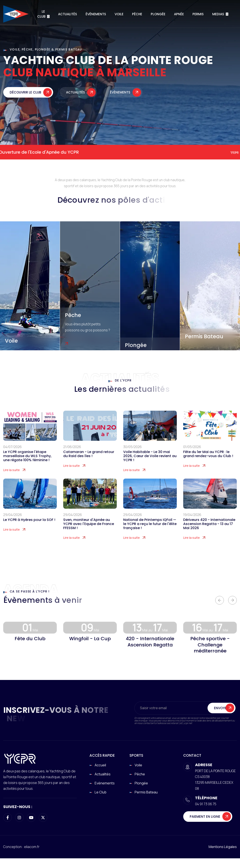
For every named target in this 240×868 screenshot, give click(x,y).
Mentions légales (223, 847)
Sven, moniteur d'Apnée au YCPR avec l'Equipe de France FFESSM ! (89, 531)
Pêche (137, 14)
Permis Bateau (204, 336)
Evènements (105, 783)
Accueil (100, 765)
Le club (101, 792)
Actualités (68, 14)
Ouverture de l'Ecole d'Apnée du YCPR (46, 152)
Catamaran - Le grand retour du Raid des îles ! (89, 461)
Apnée (179, 14)
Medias (218, 14)
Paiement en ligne (205, 817)
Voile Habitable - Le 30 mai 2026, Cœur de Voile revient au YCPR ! (150, 464)
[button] (220, 600)
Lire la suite (12, 477)
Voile (119, 14)
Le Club (41, 14)
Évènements (96, 14)
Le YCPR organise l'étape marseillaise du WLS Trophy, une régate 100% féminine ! (27, 464)
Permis (198, 14)
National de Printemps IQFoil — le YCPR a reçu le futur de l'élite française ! (150, 531)
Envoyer (221, 716)
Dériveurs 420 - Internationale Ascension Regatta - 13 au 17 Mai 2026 (209, 531)
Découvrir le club (25, 95)
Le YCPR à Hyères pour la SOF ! (29, 527)
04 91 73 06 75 (206, 804)
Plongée (158, 14)
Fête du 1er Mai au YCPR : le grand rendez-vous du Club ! (208, 461)
